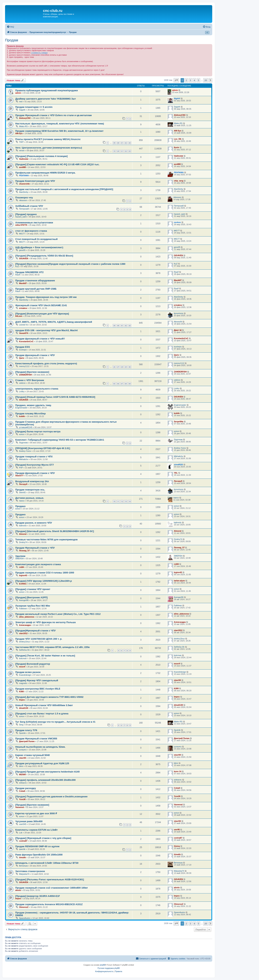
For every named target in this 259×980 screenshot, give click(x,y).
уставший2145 (26, 427)
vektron (22, 383)
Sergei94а (179, 422)
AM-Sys (19, 133)
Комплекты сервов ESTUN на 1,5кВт (37, 830)
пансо (22, 501)
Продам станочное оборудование (35, 281)
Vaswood (20, 807)
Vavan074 (24, 333)
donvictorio (179, 313)
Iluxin (177, 147)
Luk (21, 833)
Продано (20, 506)
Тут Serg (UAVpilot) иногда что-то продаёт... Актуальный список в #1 (55, 722)
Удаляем (20, 556)
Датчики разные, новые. (30, 498)
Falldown (23, 609)
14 (130, 501)
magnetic (23, 683)
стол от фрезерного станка (31, 231)
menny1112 (24, 366)
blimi (21, 766)
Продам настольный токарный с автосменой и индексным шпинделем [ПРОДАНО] (64, 189)
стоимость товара (39, 53)
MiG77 (22, 234)
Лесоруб (23, 484)
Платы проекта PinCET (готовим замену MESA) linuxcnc (48, 139)
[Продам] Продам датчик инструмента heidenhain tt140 (47, 772)
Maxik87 (23, 283)
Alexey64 (178, 322)
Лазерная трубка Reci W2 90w (33, 606)
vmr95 (177, 830)
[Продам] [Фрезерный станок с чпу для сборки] (43, 838)
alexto (18, 890)
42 (126, 143)
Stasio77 (19, 476)
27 (118, 367)
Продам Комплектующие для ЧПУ (35, 181)
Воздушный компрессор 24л (32, 481)
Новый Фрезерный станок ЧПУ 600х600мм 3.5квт (44, 705)
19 (114, 151)
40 (118, 143)
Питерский (24, 209)
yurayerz (23, 750)
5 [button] (198, 80)
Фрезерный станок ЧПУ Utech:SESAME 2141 (41, 305)
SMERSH (20, 558)
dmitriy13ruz (24, 642)
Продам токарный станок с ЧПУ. (34, 457)
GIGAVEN (24, 258)
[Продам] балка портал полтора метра (38, 432)
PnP (21, 468)
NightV (177, 98)
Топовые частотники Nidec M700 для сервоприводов (46, 539)
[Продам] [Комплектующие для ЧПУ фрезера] (42, 314)
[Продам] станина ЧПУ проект (33, 589)
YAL (176, 473)
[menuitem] (10, 27)
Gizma (177, 846)
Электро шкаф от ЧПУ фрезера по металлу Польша (46, 622)
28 (122, 367)
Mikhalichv (24, 459)
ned (21, 102)
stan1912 (23, 633)
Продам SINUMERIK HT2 (29, 272)
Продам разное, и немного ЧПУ (34, 523)
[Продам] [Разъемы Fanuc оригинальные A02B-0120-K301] (50, 879)
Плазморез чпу (24, 198)
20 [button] (206, 80)
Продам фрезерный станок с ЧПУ (35, 355)
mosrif (22, 667)
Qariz (22, 358)
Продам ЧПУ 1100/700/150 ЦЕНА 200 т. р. (39, 639)
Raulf (18, 275)
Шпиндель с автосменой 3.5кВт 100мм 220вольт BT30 (47, 863)
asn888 (22, 167)
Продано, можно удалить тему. (33, 405)
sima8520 (178, 465)
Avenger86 (24, 600)
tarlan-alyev (179, 581)
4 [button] (194, 80)
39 (114, 143)
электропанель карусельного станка (37, 389)
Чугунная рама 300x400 (29, 821)
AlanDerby (24, 192)
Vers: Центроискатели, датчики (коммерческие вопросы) (49, 148)
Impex (22, 700)
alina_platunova (27, 617)
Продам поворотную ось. (30, 490)
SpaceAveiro (25, 918)
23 (130, 151)
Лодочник (23, 443)
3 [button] (190, 80)
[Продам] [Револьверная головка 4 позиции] (41, 156)
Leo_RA (178, 139)
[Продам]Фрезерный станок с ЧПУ (35, 631)
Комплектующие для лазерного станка (38, 564)
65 (114, 384)
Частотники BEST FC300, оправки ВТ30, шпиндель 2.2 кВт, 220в (52, 647)
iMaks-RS (23, 126)
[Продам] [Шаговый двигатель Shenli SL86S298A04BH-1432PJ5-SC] (55, 531)
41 (122, 143)
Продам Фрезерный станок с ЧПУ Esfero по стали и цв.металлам (54, 115)
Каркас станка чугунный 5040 (32, 755)
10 (114, 501)
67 (122, 384)
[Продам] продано (26, 214)
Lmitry (22, 391)
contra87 (23, 841)
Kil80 (21, 691)
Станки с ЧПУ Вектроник (30, 380)
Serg (21, 725)
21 (122, 151)
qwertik (22, 849)
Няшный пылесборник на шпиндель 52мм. (40, 747)
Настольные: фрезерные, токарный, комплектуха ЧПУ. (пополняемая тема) (60, 124)
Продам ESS (23, 347)
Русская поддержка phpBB (109, 968)
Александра (25, 625)
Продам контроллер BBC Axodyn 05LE (38, 689)
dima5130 (24, 708)
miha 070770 (21, 225)
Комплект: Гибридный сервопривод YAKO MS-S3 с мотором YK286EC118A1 (60, 440)
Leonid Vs (23, 325)
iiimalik (22, 857)
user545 (23, 824)
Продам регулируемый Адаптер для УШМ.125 (42, 763)
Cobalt (22, 791)
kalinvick (23, 526)
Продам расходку (26, 788)
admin (18, 93)
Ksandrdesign (25, 675)
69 (130, 384)
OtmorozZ (24, 907)
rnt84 (21, 567)
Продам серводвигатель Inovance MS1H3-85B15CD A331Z (49, 904)
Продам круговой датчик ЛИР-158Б (36, 289)
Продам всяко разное (28, 672)
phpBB (103, 965)
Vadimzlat (24, 159)
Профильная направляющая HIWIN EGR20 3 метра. (45, 173)
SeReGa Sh (24, 650)
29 (126, 367)
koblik (22, 416)
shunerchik (24, 184)
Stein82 (22, 492)
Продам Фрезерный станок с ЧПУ (35, 548)
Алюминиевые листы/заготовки (34, 223)
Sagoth (22, 110)
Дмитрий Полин (27, 741)
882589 (22, 774)
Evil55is (23, 584)
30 (130, 367)
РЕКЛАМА (24, 175)
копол (22, 434)
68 (126, 384)
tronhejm (23, 350)
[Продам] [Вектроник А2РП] (31, 597)
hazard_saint (21, 217)
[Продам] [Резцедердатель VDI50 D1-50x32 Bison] (44, 256)
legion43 (23, 575)
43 (130, 143)
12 (122, 501)
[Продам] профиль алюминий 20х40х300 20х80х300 (45, 780)
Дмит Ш (178, 330)
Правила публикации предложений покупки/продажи (47, 90)
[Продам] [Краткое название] (32, 372)
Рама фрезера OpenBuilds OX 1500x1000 (39, 855)
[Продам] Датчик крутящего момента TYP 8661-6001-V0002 (49, 697)
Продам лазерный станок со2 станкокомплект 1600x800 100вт (52, 888)
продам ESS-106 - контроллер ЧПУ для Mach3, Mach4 (46, 330)
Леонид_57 (24, 551)
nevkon (177, 222)
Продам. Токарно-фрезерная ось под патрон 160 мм (46, 297)
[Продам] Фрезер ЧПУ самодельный (37, 680)
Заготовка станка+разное (30, 871)
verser (22, 150)
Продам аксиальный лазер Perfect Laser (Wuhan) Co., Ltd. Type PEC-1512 (58, 614)
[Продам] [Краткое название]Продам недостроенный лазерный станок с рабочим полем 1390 (70, 264)
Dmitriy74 (23, 542)
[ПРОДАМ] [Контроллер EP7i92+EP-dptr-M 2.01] (43, 448)
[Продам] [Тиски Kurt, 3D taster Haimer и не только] (45, 656)
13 (126, 501)
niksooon (23, 200)
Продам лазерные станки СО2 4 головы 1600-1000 (45, 573)
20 (118, 151)
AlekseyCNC (25, 118)
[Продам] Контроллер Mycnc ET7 (35, 465)
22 (126, 151)
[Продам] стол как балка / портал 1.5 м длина (42, 714)
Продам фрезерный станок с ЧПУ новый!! (40, 339)
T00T (21, 142)
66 (118, 384)
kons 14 (178, 771)
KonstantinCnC (26, 341)
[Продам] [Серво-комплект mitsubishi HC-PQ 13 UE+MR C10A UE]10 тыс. (57, 164)
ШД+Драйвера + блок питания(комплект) (39, 247)
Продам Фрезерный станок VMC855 (36, 739)
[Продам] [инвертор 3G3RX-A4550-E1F (38, 896)
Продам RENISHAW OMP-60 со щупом (37, 846)
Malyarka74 (24, 874)
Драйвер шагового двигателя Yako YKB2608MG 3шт (46, 99)
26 (114, 367)
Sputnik (22, 733)
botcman (23, 658)
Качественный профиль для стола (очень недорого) (46, 363)
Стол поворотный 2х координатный (36, 239)
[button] (176, 80)
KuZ (17, 266)
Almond (23, 534)
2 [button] (186, 80)
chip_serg (179, 181)
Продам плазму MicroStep (30, 414)
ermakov (23, 308)
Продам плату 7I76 (26, 730)
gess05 (22, 250)
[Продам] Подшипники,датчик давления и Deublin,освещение (51, 797)
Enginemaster (21, 408)
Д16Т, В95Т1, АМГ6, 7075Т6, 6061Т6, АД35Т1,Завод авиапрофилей (54, 322)
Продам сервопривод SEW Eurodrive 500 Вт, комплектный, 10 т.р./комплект (59, 131)
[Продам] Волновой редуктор (33, 664)
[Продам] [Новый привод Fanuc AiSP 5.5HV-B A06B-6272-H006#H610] (55, 397)
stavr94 (177, 680)
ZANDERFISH (25, 375)
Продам (12, 40)
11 (118, 501)
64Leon (19, 316)
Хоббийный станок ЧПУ (29, 206)
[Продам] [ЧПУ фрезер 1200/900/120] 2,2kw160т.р (44, 581)
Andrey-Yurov (25, 451)
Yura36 (22, 799)
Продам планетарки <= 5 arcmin (34, 107)
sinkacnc (23, 783)
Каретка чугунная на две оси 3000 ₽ (36, 813)
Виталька (23, 866)
